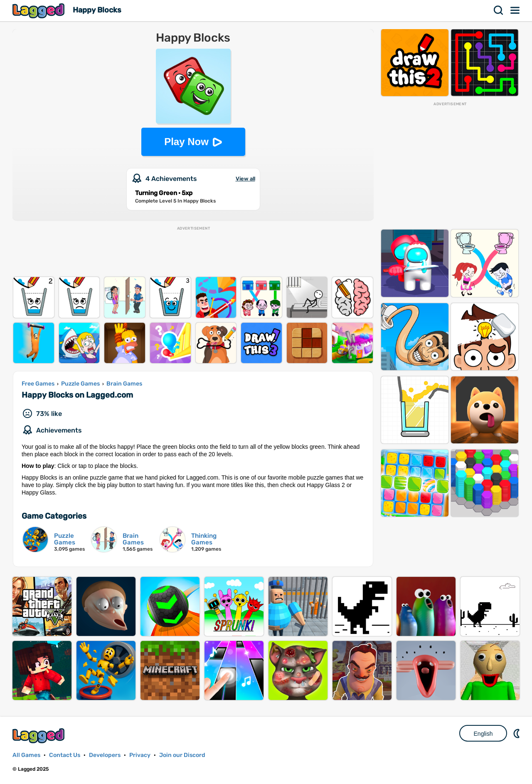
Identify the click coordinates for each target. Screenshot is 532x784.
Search (499, 10)
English (483, 734)
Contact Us (65, 755)
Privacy (140, 755)
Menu (515, 10)
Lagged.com (39, 736)
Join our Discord (182, 755)
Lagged (39, 11)
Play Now (186, 142)
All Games (26, 755)
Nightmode (517, 733)
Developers (105, 755)
